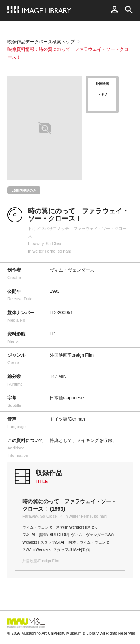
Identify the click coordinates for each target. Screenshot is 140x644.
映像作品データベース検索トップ (41, 42)
